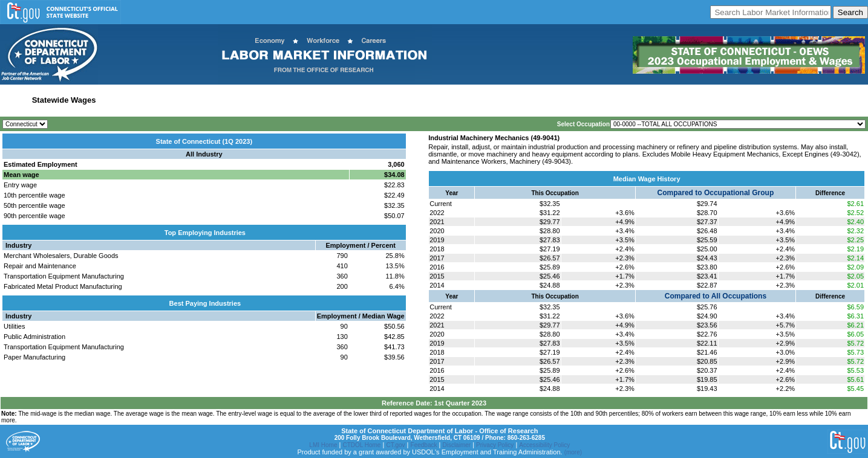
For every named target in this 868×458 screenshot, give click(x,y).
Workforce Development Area (298, 100)
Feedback (424, 445)
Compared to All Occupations (716, 296)
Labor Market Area (207, 100)
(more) (573, 452)
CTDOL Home (361, 445)
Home (14, 100)
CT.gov (395, 445)
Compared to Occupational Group (716, 193)
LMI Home (323, 445)
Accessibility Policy (544, 445)
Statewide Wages (64, 100)
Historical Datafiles (390, 100)
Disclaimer (456, 445)
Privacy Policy (495, 445)
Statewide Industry (135, 100)
